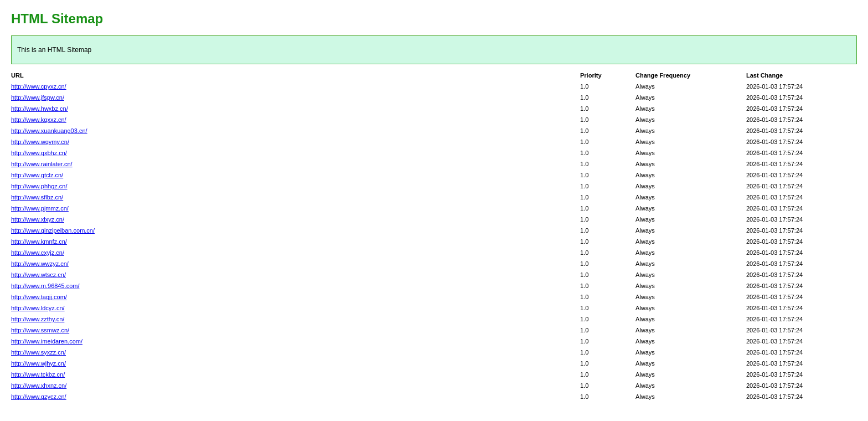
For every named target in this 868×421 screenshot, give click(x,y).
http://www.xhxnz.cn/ (39, 386)
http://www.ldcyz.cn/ (38, 308)
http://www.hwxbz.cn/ (40, 109)
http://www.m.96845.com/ (45, 286)
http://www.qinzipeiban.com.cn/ (53, 230)
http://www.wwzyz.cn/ (40, 264)
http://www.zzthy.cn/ (38, 319)
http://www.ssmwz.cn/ (40, 330)
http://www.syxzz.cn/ (38, 352)
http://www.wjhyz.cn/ (38, 363)
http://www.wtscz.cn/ (38, 275)
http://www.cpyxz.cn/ (39, 86)
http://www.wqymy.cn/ (40, 142)
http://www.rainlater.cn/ (42, 164)
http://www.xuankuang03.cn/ (49, 131)
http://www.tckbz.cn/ (38, 374)
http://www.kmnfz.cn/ (39, 242)
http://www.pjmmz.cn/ (40, 208)
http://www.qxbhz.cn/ (39, 153)
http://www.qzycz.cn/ (39, 397)
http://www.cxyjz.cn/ (38, 253)
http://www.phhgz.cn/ (39, 186)
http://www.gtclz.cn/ (37, 175)
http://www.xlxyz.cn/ (38, 219)
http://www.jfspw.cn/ (38, 97)
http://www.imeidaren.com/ (47, 341)
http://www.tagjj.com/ (39, 297)
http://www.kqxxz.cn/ (39, 120)
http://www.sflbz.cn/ (37, 197)
